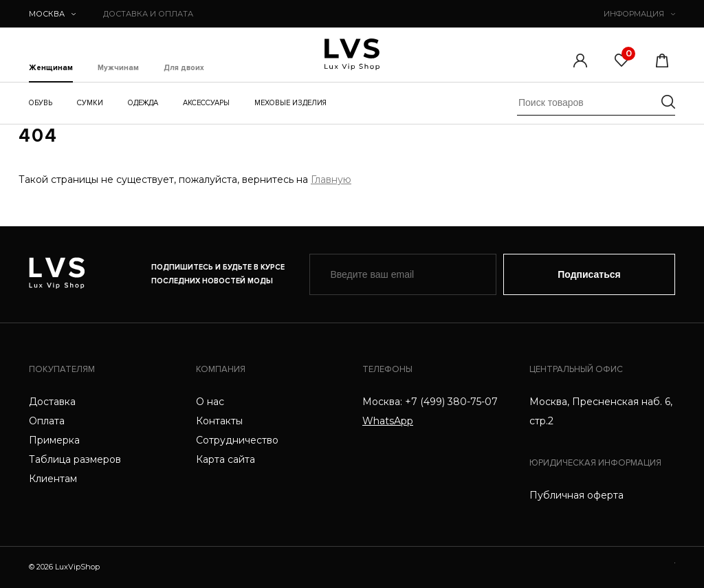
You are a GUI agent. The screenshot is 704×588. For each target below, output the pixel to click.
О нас (210, 402)
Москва (52, 14)
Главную (331, 179)
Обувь (41, 103)
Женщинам (51, 68)
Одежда (143, 103)
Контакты (219, 421)
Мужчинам (118, 68)
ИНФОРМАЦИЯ (639, 14)
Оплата (47, 421)
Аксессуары (206, 103)
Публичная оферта (576, 495)
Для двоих (184, 68)
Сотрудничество (237, 440)
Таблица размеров (75, 459)
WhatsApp (388, 421)
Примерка (54, 440)
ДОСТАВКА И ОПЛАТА (148, 14)
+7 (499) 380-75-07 (451, 402)
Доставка (52, 402)
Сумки (90, 103)
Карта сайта (225, 459)
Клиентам (53, 479)
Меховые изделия (290, 103)
